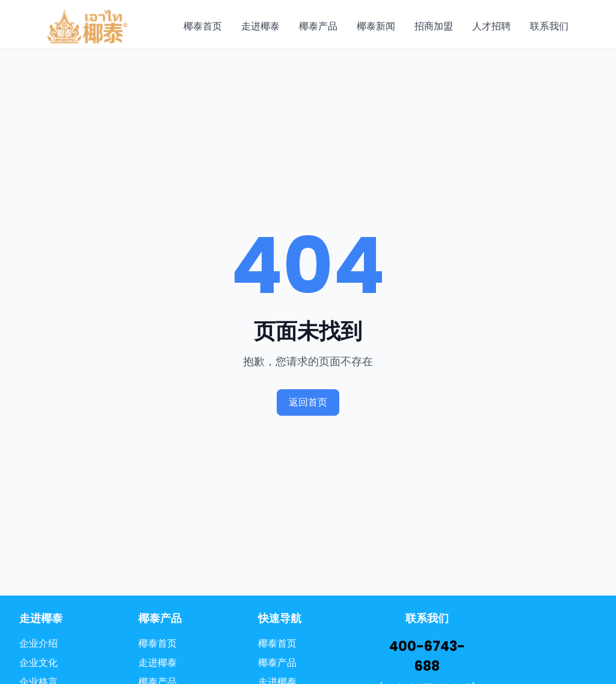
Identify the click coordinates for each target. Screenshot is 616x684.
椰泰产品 (318, 26)
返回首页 (308, 402)
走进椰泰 (260, 26)
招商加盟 (434, 26)
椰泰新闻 (376, 26)
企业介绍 (38, 643)
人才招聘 (491, 26)
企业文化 (38, 663)
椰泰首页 (203, 26)
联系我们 (549, 26)
